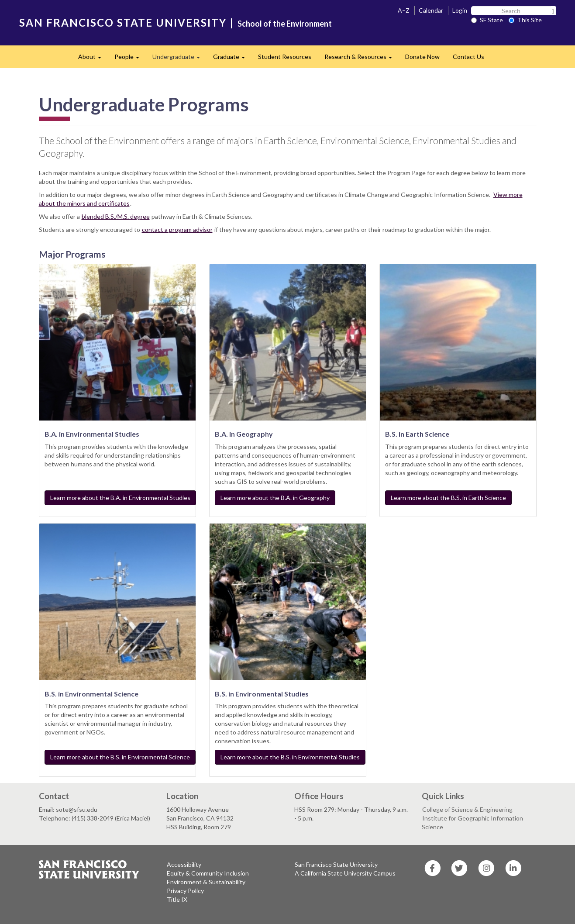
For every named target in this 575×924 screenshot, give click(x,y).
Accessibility (184, 864)
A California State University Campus (345, 873)
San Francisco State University (336, 864)
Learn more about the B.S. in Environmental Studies (290, 757)
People (130, 59)
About (93, 59)
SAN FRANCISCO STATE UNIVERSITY (123, 22)
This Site (525, 20)
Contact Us (468, 57)
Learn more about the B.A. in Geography (275, 498)
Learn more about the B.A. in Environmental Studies (120, 498)
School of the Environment (285, 24)
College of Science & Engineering (467, 809)
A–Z (404, 10)
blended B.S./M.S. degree (116, 216)
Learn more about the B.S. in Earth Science (448, 498)
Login (460, 10)
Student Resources (285, 57)
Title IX (177, 899)
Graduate (232, 59)
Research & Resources (362, 59)
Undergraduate (179, 59)
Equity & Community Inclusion (208, 873)
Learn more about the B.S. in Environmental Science (120, 757)
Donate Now (422, 57)
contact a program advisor (177, 229)
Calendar (431, 10)
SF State (487, 20)
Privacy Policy (185, 891)
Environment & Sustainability (206, 882)
